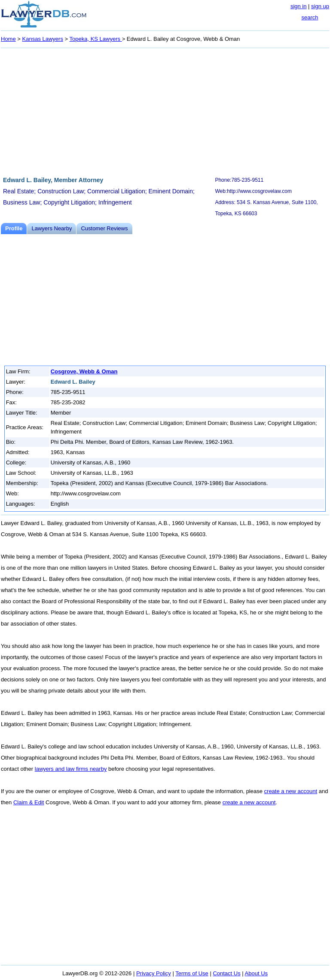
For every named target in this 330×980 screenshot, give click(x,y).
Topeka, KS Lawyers (96, 39)
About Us (256, 973)
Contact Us (226, 973)
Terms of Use (192, 973)
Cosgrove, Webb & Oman (84, 371)
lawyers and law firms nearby (71, 769)
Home (8, 39)
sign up (320, 6)
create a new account (291, 791)
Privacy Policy (154, 973)
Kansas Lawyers (43, 39)
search (310, 17)
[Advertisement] (165, 111)
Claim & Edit (29, 802)
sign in (299, 6)
